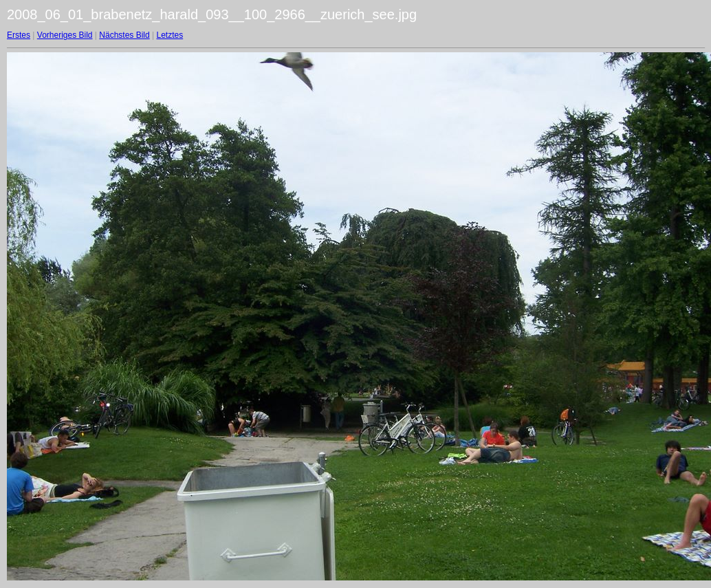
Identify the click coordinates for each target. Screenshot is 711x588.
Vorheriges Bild (65, 35)
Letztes (170, 35)
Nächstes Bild (124, 35)
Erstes (19, 35)
